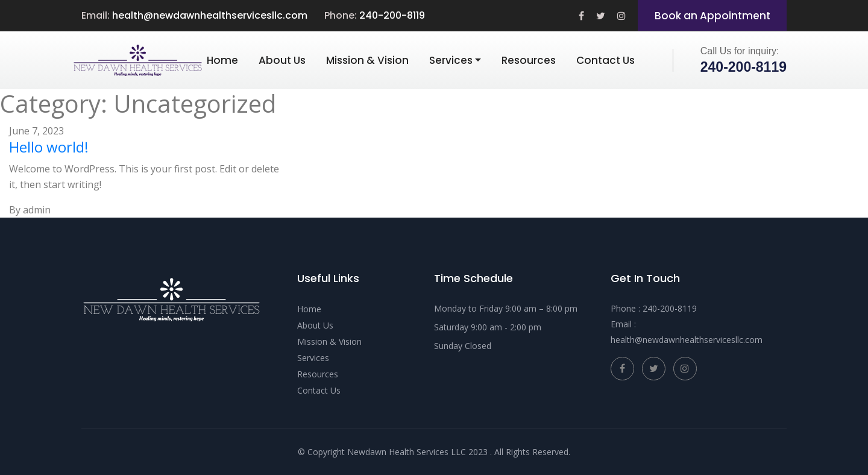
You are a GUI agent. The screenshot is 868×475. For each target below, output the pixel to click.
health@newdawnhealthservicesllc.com (210, 15)
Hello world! (49, 147)
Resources (529, 60)
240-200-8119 (392, 15)
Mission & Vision (367, 60)
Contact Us (605, 60)
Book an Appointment (712, 16)
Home (222, 60)
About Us (282, 60)
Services (451, 60)
